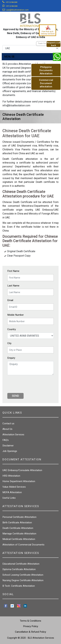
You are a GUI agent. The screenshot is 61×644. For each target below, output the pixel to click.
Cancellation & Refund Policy (30, 632)
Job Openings (10, 451)
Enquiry (11, 358)
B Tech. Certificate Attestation (19, 586)
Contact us (8, 423)
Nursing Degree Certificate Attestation (23, 580)
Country (12, 329)
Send (15, 396)
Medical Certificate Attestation (19, 539)
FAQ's (6, 440)
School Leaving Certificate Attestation (23, 575)
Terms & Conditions (30, 621)
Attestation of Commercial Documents (23, 545)
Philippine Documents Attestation (46, 70)
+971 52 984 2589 (11, 2)
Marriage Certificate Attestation (19, 534)
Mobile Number (16, 315)
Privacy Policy (31, 626)
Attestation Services (13, 435)
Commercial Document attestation (46, 83)
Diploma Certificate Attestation (19, 569)
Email (10, 300)
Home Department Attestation (19, 481)
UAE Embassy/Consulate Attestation (22, 470)
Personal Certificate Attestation (19, 517)
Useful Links (9, 498)
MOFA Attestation (12, 492)
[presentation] (32, 384)
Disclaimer (8, 446)
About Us (7, 429)
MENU (9, 57)
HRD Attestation (11, 476)
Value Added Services (14, 487)
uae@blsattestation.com (17, 10)
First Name (13, 271)
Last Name (13, 286)
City (9, 343)
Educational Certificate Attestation (21, 564)
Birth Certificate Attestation (17, 523)
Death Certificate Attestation (18, 528)
